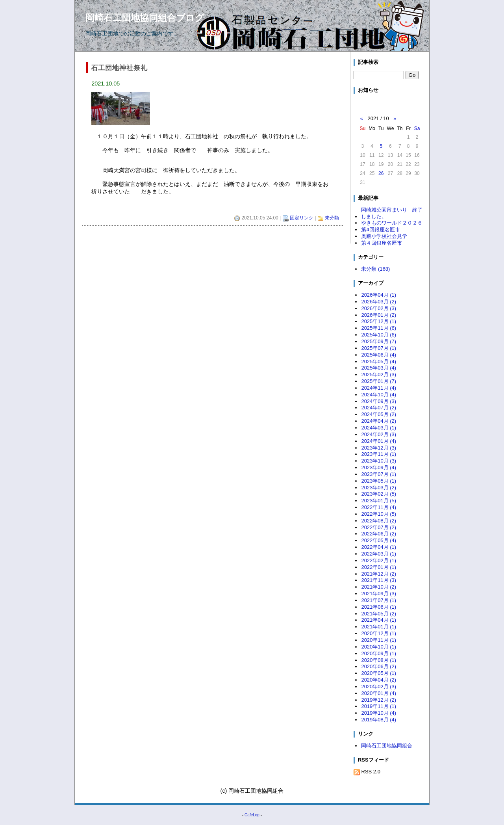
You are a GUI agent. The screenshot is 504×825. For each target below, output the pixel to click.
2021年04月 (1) (379, 620)
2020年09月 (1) (379, 653)
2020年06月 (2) (379, 666)
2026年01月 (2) (379, 315)
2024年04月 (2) (379, 421)
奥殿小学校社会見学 (384, 236)
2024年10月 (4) (379, 395)
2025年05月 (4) (379, 361)
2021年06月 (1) (379, 607)
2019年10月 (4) (379, 713)
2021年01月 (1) (379, 627)
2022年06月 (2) (379, 534)
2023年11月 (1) (379, 454)
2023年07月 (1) (379, 474)
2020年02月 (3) (379, 687)
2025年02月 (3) (379, 374)
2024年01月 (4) (379, 441)
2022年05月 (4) (379, 540)
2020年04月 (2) (379, 680)
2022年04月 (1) (379, 547)
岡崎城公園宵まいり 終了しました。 (392, 213)
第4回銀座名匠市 (380, 229)
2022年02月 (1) (379, 560)
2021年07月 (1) (379, 600)
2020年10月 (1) (379, 647)
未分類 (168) (375, 269)
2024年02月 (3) (379, 434)
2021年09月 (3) (379, 594)
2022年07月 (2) (379, 527)
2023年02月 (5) (379, 494)
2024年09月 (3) (379, 401)
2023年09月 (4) (379, 467)
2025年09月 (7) (379, 341)
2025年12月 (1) (379, 321)
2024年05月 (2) (379, 414)
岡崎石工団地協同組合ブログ (145, 18)
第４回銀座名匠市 (382, 243)
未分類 (332, 218)
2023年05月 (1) (379, 481)
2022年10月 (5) (379, 514)
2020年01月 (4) (379, 693)
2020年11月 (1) (379, 640)
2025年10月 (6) (379, 335)
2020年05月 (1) (379, 673)
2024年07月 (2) (379, 408)
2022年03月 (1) (379, 554)
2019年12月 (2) (379, 700)
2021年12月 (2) (379, 574)
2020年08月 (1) (379, 660)
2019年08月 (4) (379, 720)
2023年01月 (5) (379, 501)
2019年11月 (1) (379, 706)
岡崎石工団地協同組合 (387, 746)
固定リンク (302, 218)
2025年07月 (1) (379, 348)
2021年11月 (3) (379, 580)
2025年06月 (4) (379, 355)
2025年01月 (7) (379, 381)
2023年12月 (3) (379, 448)
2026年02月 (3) (379, 308)
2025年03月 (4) (379, 368)
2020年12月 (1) (379, 633)
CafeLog (252, 815)
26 (381, 173)
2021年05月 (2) (379, 614)
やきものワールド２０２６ (392, 223)
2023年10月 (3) (379, 461)
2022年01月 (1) (379, 567)
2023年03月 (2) (379, 488)
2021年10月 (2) (379, 587)
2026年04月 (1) (379, 295)
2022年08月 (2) (379, 521)
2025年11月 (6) (379, 328)
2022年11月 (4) (379, 507)
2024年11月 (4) (379, 388)
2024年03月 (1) (379, 428)
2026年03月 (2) (379, 302)
